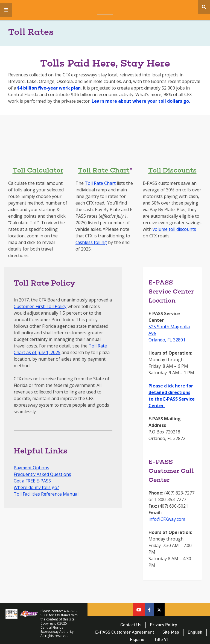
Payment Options (31, 468)
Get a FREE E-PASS (32, 481)
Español (138, 640)
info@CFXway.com (167, 519)
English (195, 633)
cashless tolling (91, 242)
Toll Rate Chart (104, 171)
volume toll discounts (174, 229)
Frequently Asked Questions (42, 474)
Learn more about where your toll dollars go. (141, 101)
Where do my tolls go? (36, 487)
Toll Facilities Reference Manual (46, 494)
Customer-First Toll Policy (40, 306)
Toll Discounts (172, 171)
